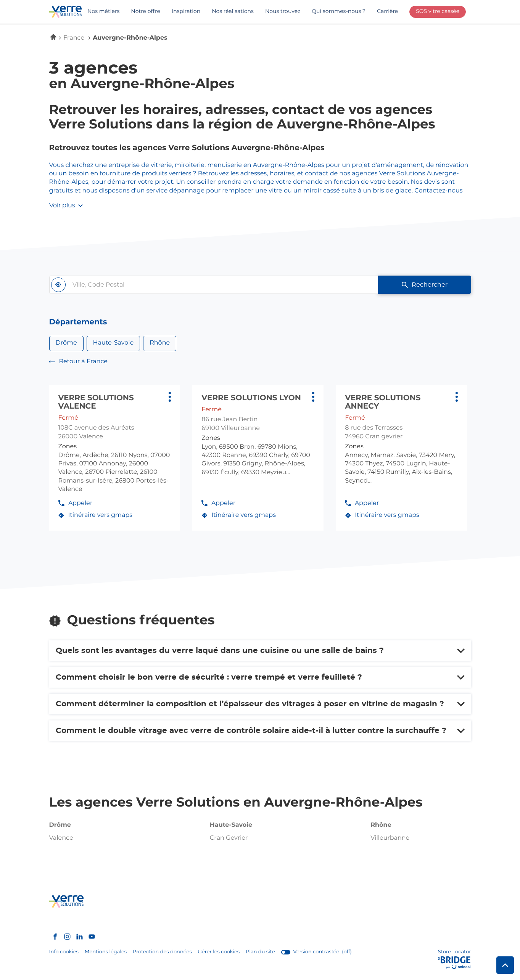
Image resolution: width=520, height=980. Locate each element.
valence (61, 838)
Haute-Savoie (113, 343)
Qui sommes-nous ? (339, 11)
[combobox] (214, 285)
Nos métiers (103, 11)
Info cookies (64, 952)
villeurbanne (390, 838)
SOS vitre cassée (438, 11)
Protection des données (162, 952)
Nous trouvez (283, 11)
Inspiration (186, 11)
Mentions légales (106, 952)
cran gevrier (229, 838)
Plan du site (260, 952)
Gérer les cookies (219, 952)
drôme (60, 825)
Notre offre (146, 11)
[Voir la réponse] (260, 651)
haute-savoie (231, 825)
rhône (381, 825)
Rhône (160, 343)
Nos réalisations (233, 11)
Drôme (66, 343)
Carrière (387, 11)
